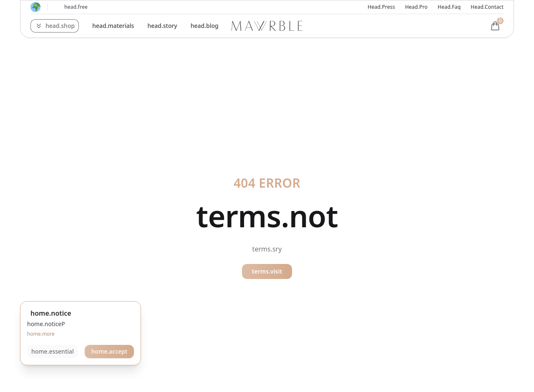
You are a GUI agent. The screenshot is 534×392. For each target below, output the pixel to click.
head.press (381, 7)
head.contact (487, 7)
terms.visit (267, 271)
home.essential (53, 351)
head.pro (416, 7)
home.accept (109, 351)
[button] (55, 26)
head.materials (113, 26)
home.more (41, 334)
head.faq (449, 7)
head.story (162, 26)
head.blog (205, 26)
